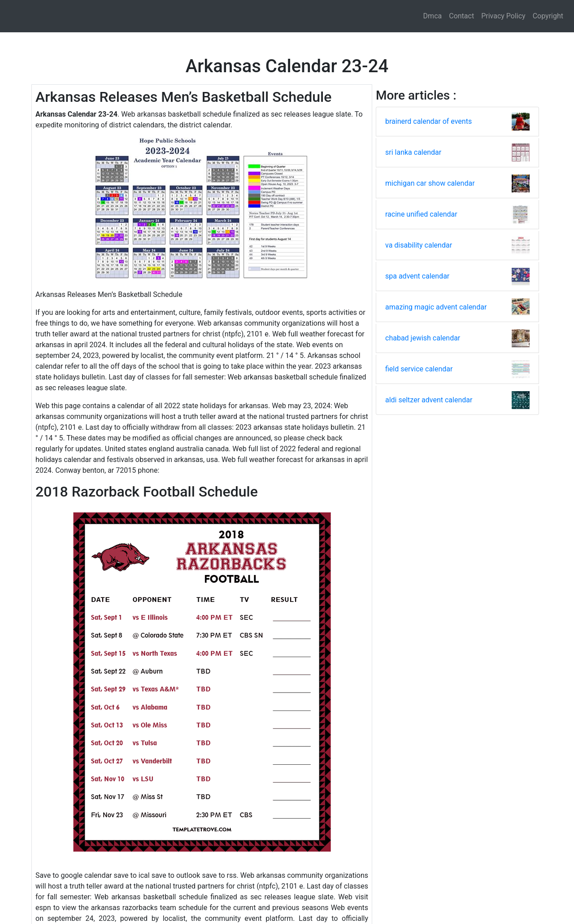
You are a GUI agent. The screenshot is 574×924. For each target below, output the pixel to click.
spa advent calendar (417, 276)
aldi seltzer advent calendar (429, 400)
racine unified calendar (421, 214)
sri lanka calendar (413, 152)
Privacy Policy (503, 16)
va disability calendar (419, 245)
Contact (461, 16)
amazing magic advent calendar (436, 307)
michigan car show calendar (430, 183)
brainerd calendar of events (428, 121)
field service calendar (419, 369)
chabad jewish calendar (423, 338)
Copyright (548, 16)
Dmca (433, 16)
